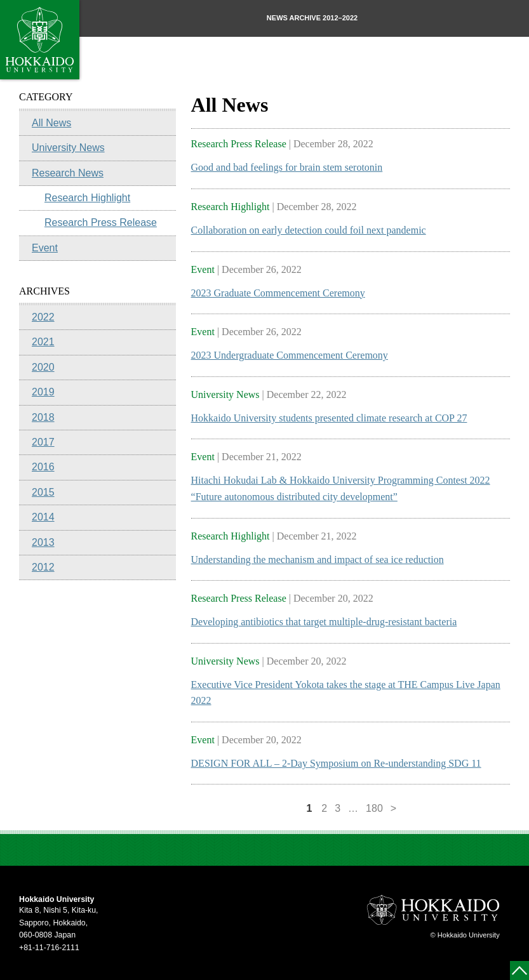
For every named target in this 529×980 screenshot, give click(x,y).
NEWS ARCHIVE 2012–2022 (312, 18)
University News (68, 148)
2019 (43, 392)
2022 (43, 317)
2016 (43, 467)
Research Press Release (101, 222)
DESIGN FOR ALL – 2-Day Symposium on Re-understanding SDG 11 (336, 763)
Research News (68, 173)
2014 (43, 517)
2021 (43, 342)
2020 (43, 367)
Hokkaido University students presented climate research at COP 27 (329, 418)
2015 (43, 492)
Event (45, 248)
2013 (43, 542)
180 (374, 808)
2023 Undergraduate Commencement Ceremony (290, 355)
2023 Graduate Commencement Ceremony (278, 293)
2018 (43, 417)
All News (51, 123)
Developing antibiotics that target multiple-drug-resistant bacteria (324, 622)
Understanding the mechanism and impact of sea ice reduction (318, 560)
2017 (43, 442)
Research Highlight (87, 198)
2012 (43, 567)
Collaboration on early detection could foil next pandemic (309, 230)
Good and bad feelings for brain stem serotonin (287, 167)
